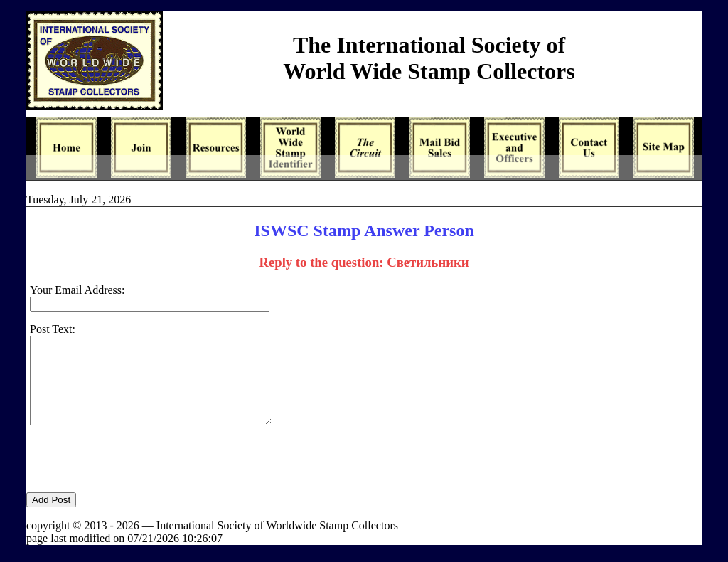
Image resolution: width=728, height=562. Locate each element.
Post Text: (53, 329)
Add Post (51, 517)
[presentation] (134, 482)
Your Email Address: (77, 290)
